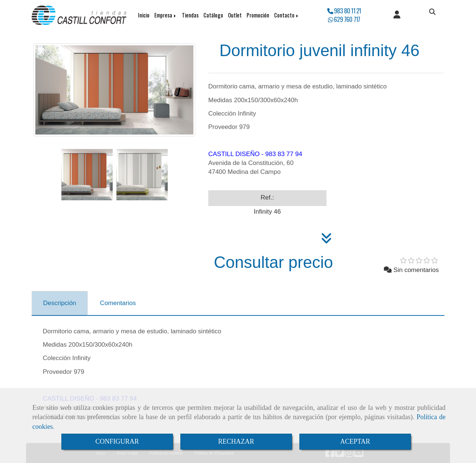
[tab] (60, 303)
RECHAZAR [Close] (236, 441)
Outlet (235, 15)
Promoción (258, 15)
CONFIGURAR (117, 441)
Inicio (144, 15)
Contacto (287, 15)
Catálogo (213, 15)
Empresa (166, 15)
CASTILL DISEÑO (234, 154)
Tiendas (190, 15)
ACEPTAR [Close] (355, 441)
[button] (397, 15)
